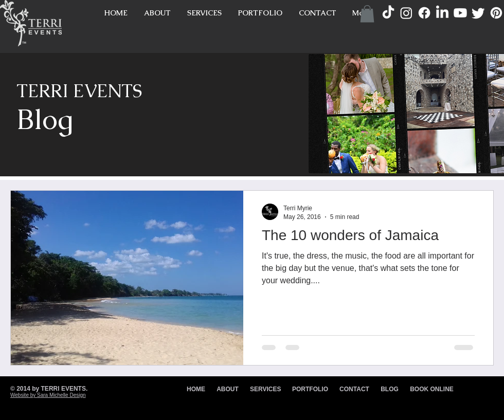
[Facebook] (424, 13)
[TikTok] (388, 13)
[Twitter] (478, 13)
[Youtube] (460, 13)
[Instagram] (406, 13)
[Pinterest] (496, 13)
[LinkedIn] (442, 13)
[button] (367, 14)
